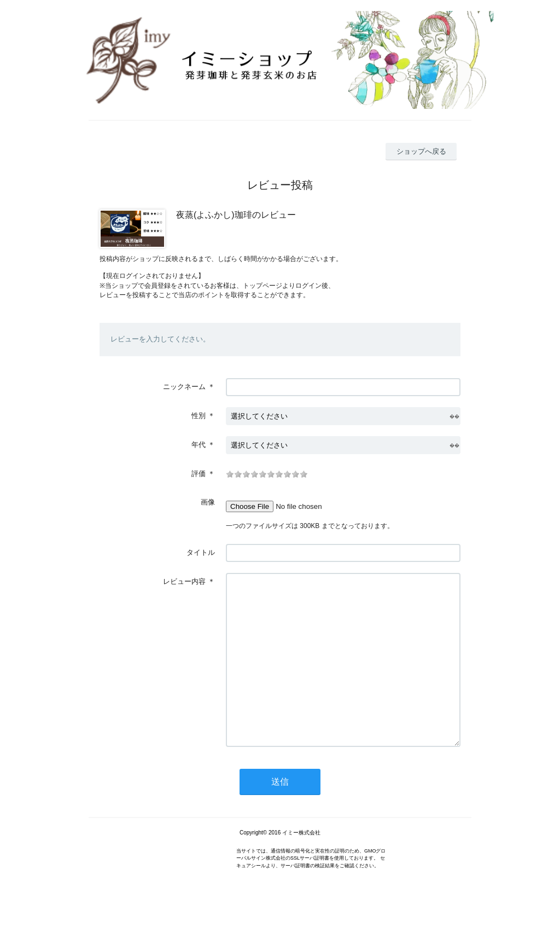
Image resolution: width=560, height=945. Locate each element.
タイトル (201, 552)
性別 (199, 416)
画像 (208, 502)
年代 (199, 445)
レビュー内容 (184, 581)
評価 (199, 474)
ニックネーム (184, 387)
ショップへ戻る (421, 151)
